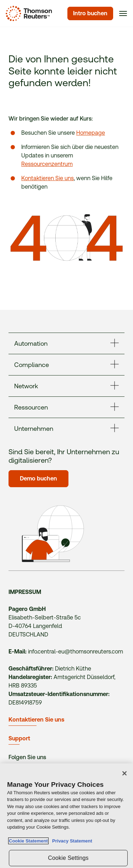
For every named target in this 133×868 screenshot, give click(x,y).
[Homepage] (27, 13)
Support (19, 738)
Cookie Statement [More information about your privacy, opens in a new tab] (28, 841)
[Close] (124, 773)
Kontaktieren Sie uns (48, 178)
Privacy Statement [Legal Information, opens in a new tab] (71, 841)
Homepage (91, 133)
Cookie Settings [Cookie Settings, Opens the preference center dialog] (68, 858)
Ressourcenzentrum (47, 164)
